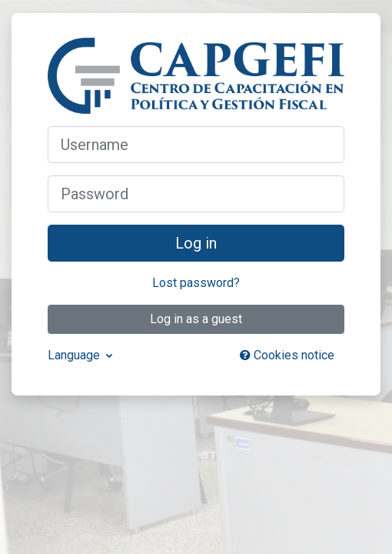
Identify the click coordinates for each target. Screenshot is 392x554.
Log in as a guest (196, 319)
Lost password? (196, 283)
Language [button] (75, 355)
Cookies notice (287, 355)
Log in (196, 243)
